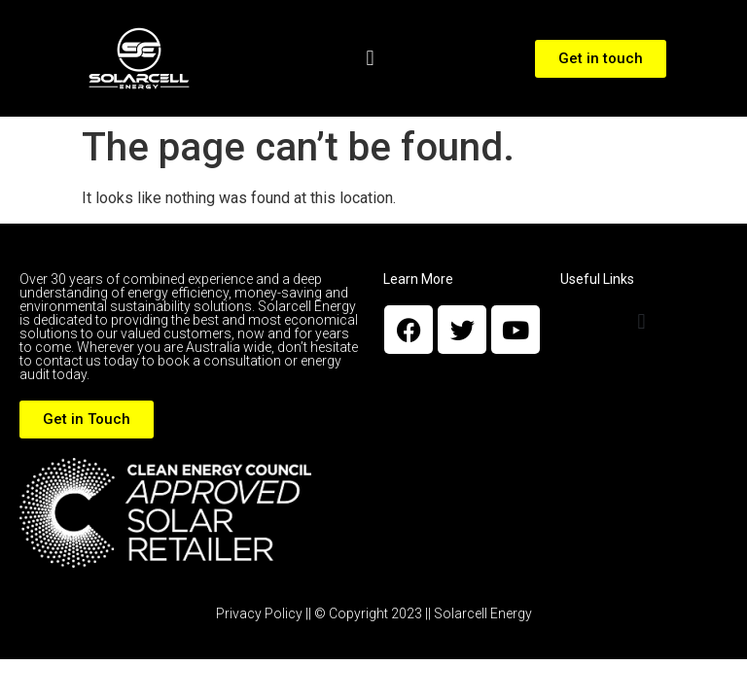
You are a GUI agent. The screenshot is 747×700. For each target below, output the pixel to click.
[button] (370, 59)
